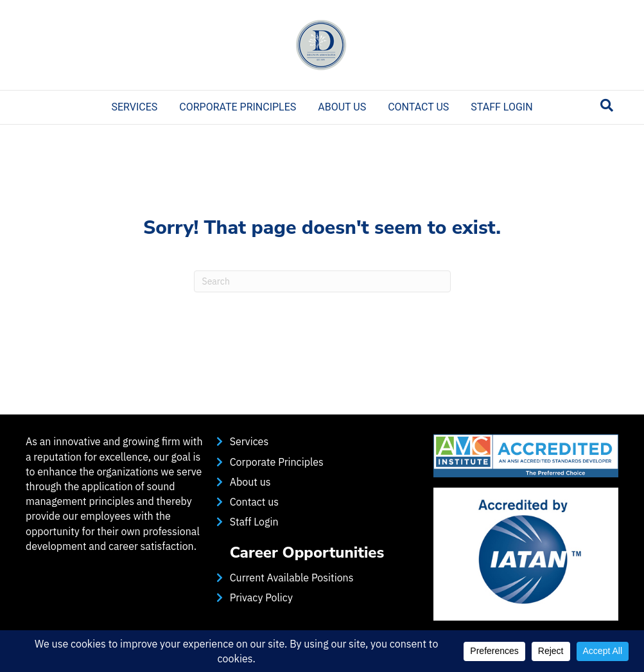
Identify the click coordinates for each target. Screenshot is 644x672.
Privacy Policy (261, 597)
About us (342, 107)
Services (134, 107)
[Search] (607, 105)
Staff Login (501, 107)
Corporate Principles (238, 107)
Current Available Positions (292, 578)
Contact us (418, 107)
